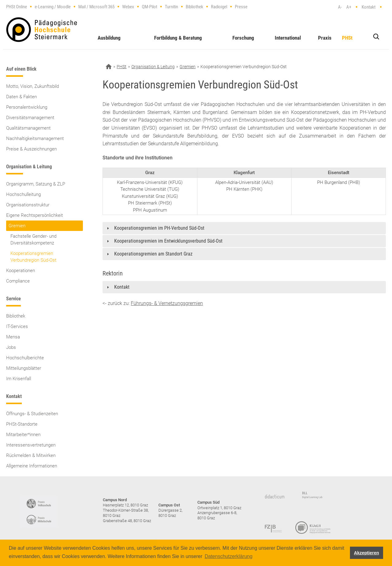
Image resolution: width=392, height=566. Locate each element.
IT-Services (17, 326)
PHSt (347, 38)
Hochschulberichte (25, 358)
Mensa (13, 337)
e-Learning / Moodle (53, 7)
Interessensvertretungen (31, 445)
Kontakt (369, 7)
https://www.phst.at (42, 30)
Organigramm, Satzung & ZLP (36, 184)
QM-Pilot (149, 7)
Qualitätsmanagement (28, 128)
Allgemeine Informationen (32, 466)
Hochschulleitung (23, 194)
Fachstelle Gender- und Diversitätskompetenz (33, 240)
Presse (241, 7)
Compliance (18, 281)
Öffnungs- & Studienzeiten (32, 414)
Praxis (325, 38)
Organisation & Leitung (153, 67)
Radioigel (219, 7)
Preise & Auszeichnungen (31, 149)
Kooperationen (21, 271)
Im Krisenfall (19, 379)
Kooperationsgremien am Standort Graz (153, 254)
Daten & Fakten (21, 97)
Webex (128, 7)
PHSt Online (17, 7)
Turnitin (171, 7)
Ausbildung (109, 38)
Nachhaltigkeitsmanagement (35, 139)
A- (340, 7)
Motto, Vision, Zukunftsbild (33, 86)
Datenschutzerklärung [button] (229, 556)
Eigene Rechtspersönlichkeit (35, 215)
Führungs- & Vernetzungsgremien (167, 303)
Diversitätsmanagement (30, 118)
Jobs (11, 347)
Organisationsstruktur (28, 205)
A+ (349, 7)
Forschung (243, 38)
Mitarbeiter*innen (23, 435)
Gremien (17, 226)
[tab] (244, 228)
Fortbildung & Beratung (178, 38)
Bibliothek (194, 7)
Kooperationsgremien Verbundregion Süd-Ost (33, 257)
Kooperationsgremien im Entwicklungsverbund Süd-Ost (168, 241)
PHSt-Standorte (22, 424)
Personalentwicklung (27, 107)
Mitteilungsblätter (24, 368)
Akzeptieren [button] (367, 553)
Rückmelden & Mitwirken (31, 455)
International (288, 38)
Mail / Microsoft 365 (96, 7)
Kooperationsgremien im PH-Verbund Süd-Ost (159, 228)
